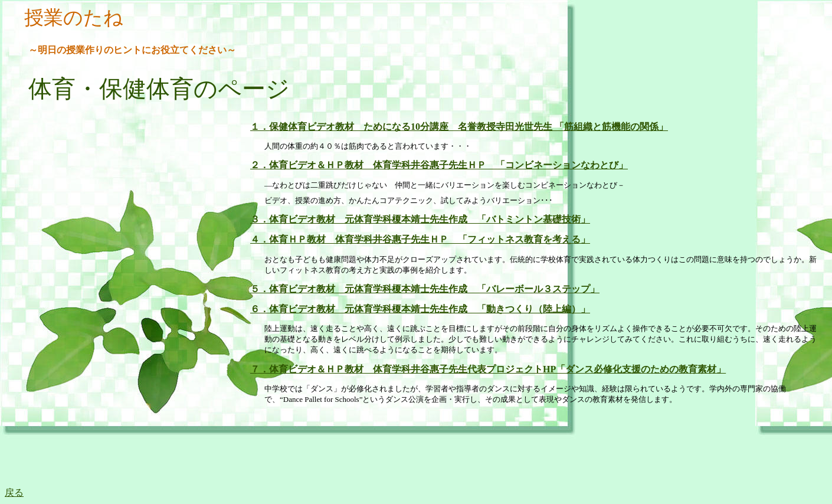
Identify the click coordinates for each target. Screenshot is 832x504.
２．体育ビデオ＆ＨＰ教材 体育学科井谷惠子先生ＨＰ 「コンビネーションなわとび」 (439, 165)
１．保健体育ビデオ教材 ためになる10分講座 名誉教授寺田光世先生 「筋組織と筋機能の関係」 (459, 127)
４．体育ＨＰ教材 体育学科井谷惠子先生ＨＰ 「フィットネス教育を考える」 (420, 239)
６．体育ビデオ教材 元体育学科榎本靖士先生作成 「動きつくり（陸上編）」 (420, 309)
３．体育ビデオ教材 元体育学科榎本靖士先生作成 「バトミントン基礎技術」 (420, 219)
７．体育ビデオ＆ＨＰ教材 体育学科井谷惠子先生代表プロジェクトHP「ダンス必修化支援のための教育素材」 (488, 369)
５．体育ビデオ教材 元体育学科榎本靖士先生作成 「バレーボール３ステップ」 (425, 289)
